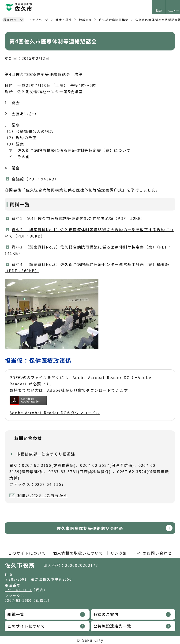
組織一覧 (16, 614)
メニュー (173, 11)
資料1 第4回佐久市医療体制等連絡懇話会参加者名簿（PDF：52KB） (79, 218)
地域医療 (86, 20)
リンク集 (119, 553)
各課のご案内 (106, 614)
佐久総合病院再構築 (114, 20)
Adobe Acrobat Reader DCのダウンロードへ (55, 406)
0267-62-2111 (18, 590)
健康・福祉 (64, 20)
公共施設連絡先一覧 (112, 626)
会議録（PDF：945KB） (35, 179)
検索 (159, 11)
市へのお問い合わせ (153, 553)
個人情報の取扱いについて (78, 553)
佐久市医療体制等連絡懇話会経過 (90, 528)
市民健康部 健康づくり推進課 (46, 454)
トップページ (39, 20)
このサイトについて (27, 553)
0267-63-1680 (18, 600)
